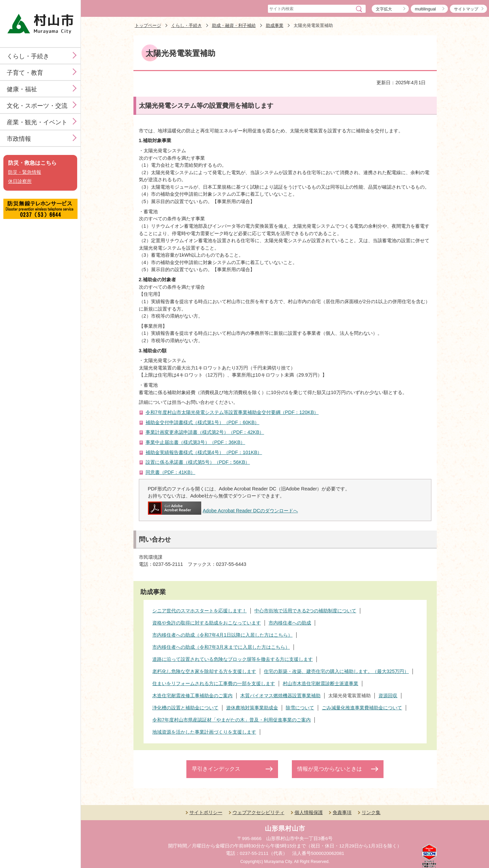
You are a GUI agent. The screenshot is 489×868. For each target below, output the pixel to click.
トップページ (148, 25)
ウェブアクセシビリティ (258, 812)
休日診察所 (20, 181)
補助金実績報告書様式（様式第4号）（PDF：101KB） (204, 452)
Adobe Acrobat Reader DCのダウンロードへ (223, 511)
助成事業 (275, 25)
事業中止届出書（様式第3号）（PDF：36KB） (195, 442)
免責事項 (342, 812)
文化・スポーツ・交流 (37, 106)
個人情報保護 (309, 812)
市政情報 (19, 139)
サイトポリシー (206, 812)
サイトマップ (466, 9)
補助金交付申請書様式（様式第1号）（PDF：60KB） (203, 422)
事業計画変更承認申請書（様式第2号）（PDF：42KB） (205, 432)
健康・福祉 (22, 89)
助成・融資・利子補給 (234, 25)
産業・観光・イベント (37, 122)
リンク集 (371, 812)
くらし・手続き (28, 56)
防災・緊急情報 (25, 172)
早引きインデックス (216, 769)
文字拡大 (384, 9)
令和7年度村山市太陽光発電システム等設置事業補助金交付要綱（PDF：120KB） (232, 412)
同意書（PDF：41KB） (171, 472)
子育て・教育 (25, 73)
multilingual (425, 9)
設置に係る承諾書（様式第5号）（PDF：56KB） (198, 462)
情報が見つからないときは (330, 769)
